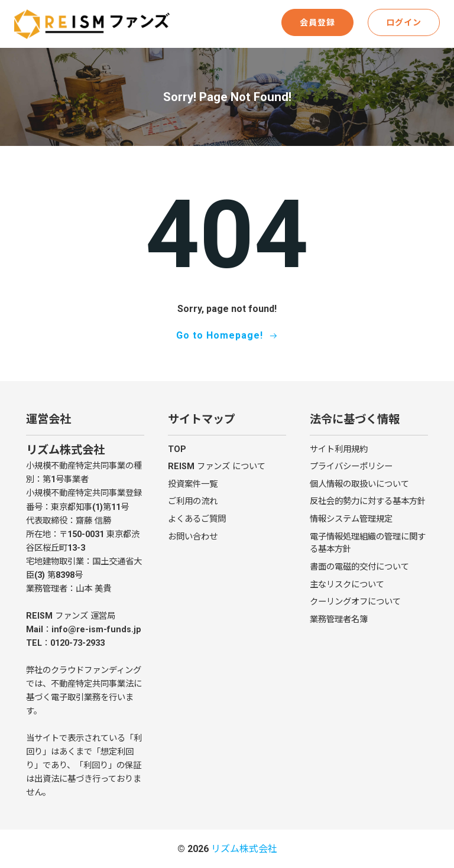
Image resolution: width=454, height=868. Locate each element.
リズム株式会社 (244, 849)
